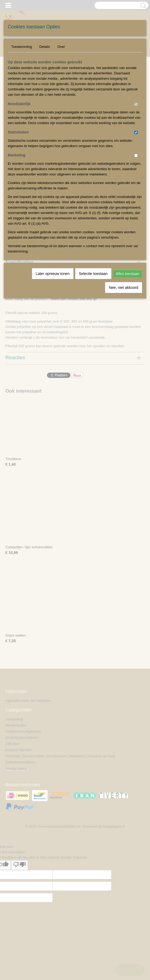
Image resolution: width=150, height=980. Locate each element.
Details (45, 47)
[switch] (136, 104)
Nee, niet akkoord (124, 288)
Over (61, 47)
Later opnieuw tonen (53, 274)
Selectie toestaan (93, 274)
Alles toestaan (128, 274)
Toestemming (21, 47)
